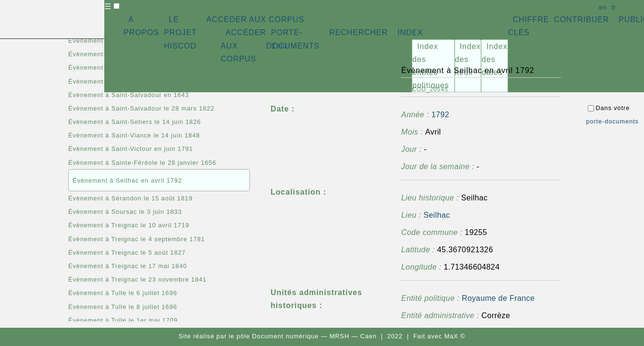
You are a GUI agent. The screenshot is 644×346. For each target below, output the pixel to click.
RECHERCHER (359, 32)
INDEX (410, 32)
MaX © (455, 336)
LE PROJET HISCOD (180, 32)
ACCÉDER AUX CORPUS (255, 19)
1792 (440, 115)
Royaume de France (498, 298)
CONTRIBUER (581, 19)
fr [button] (614, 7)
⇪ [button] (279, 46)
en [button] (603, 7)
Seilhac (437, 215)
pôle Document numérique (278, 336)
